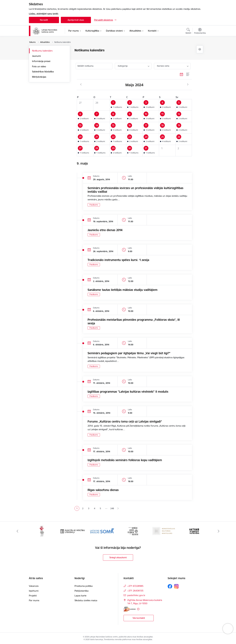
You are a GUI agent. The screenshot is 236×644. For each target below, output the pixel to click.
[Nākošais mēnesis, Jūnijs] (188, 85)
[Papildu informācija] (138, 609)
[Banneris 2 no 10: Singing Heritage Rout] (42, 531)
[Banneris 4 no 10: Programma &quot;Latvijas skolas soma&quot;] (103, 531)
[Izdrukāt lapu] (200, 49)
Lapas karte (80, 596)
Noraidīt (44, 20)
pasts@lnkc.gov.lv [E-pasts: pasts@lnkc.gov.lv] (136, 595)
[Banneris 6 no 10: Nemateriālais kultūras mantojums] (164, 531)
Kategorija (123, 66)
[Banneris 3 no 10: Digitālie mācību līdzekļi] (72, 531)
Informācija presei (41, 61)
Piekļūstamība (82, 591)
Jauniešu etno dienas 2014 (105, 230)
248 (112, 508)
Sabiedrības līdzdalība (43, 72)
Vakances (34, 586)
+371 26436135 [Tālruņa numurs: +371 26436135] (135, 591)
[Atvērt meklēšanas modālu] (188, 31)
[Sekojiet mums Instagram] (176, 586)
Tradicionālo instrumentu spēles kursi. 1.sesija (118, 260)
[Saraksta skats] (188, 74)
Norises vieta (163, 66)
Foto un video (39, 66)
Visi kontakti (139, 618)
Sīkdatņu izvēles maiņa (86, 600)
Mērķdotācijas (39, 77)
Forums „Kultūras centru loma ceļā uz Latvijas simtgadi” (125, 421)
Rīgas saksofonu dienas (103, 490)
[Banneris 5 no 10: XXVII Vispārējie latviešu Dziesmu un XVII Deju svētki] (133, 531)
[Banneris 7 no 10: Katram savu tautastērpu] (194, 531)
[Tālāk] (219, 531)
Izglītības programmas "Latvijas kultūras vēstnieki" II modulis (128, 392)
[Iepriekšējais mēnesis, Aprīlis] (81, 85)
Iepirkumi (34, 591)
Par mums (34, 600)
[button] (118, 105)
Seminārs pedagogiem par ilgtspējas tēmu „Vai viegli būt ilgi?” (129, 353)
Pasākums (94, 205)
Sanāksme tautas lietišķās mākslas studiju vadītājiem (123, 290)
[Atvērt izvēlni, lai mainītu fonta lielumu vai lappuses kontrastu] (200, 31)
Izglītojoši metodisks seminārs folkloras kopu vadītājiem (125, 460)
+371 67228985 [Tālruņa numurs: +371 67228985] (135, 586)
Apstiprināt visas (76, 20)
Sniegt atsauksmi (118, 557)
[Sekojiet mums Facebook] (170, 586)
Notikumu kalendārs (42, 51)
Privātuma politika (84, 586)
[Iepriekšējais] (17, 531)
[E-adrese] (130, 609)
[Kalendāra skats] (182, 74)
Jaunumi (36, 56)
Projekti (33, 596)
